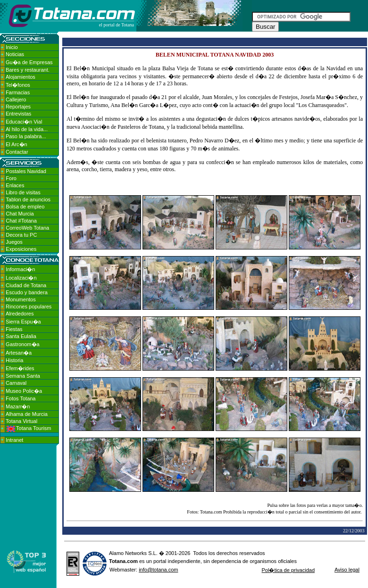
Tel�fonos (18, 85)
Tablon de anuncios (28, 199)
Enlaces (15, 185)
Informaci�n (20, 269)
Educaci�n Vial (24, 122)
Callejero (16, 99)
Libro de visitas (23, 192)
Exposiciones (21, 249)
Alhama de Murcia (27, 414)
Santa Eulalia (21, 336)
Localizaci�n (21, 278)
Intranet (14, 440)
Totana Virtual (21, 421)
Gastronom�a (23, 344)
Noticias (15, 54)
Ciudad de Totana (26, 285)
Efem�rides (20, 368)
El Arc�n (17, 144)
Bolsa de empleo (25, 207)
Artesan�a (19, 353)
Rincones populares (29, 306)
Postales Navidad (26, 171)
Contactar (17, 152)
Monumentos (21, 299)
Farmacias (18, 92)
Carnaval (16, 383)
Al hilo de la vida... (27, 129)
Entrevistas (18, 114)
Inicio (12, 47)
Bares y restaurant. (28, 70)
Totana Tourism (29, 428)
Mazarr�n (18, 406)
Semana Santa (23, 376)
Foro (11, 178)
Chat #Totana (21, 221)
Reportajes (18, 107)
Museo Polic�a (24, 391)
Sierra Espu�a (23, 322)
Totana (117, 561)
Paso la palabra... (26, 136)
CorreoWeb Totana (27, 228)
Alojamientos (21, 77)
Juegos (14, 242)
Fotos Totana (21, 398)
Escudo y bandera (27, 292)
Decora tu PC (21, 235)
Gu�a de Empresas (29, 62)
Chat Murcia (20, 214)
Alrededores (20, 314)
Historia (14, 360)
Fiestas (14, 329)
